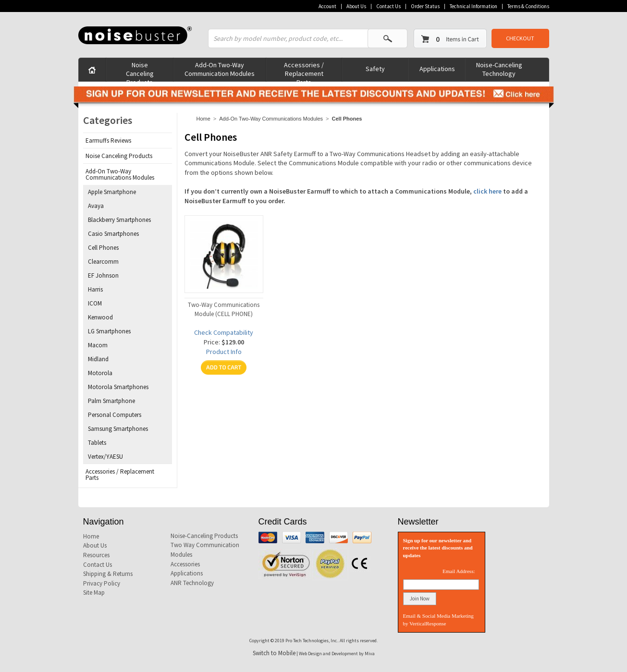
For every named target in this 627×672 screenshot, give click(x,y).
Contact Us (388, 6)
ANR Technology (192, 583)
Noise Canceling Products (140, 71)
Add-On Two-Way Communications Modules (271, 119)
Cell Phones (103, 248)
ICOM (95, 303)
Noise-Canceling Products (204, 536)
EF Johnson (103, 275)
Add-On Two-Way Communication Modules (220, 69)
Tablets (97, 443)
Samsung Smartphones (118, 429)
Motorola (100, 373)
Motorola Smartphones (118, 387)
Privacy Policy (102, 583)
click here (487, 191)
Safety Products (375, 73)
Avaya (96, 206)
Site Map (94, 593)
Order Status (425, 6)
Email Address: (459, 571)
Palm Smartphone (111, 401)
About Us (356, 6)
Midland (98, 359)
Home (203, 119)
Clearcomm (103, 262)
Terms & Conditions (528, 6)
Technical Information (473, 6)
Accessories (185, 564)
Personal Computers (115, 415)
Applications (437, 69)
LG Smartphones (109, 331)
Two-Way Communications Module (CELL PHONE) (224, 309)
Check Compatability (224, 332)
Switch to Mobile (274, 653)
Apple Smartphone (112, 192)
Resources (96, 555)
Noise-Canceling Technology (499, 69)
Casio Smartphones (113, 234)
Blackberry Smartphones (119, 220)
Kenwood (100, 317)
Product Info (224, 352)
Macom (98, 345)
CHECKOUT (520, 38)
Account (327, 6)
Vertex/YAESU (105, 457)
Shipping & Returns (108, 574)
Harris (95, 289)
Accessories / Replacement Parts (304, 71)
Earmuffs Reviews (108, 141)
